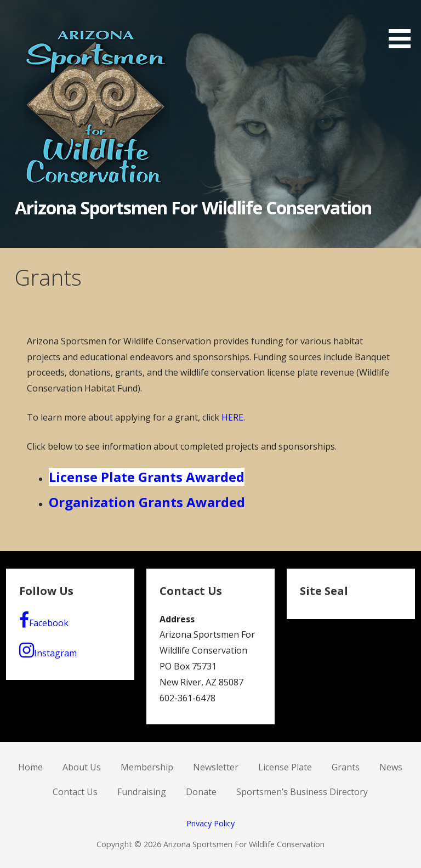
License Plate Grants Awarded (147, 477)
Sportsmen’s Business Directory (302, 792)
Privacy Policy (210, 823)
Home (30, 767)
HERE (232, 417)
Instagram (48, 650)
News (391, 767)
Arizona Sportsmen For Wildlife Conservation (194, 208)
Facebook (44, 620)
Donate (201, 792)
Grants (346, 767)
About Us (82, 767)
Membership (147, 767)
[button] (403, 26)
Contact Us (75, 792)
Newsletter (216, 767)
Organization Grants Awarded (147, 502)
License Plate (285, 767)
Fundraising (142, 792)
